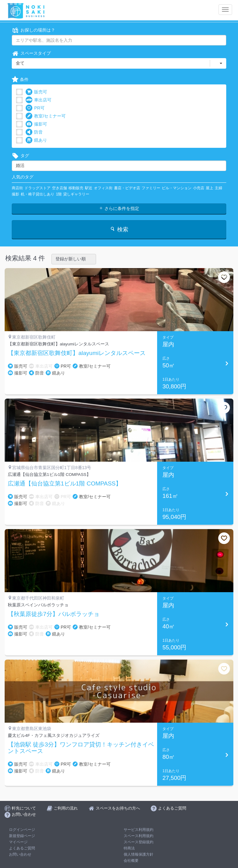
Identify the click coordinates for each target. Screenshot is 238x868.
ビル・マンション (177, 188)
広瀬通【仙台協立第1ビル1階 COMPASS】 (65, 484)
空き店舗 (59, 188)
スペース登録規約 (139, 842)
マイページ (18, 842)
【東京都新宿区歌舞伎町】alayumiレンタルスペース (77, 353)
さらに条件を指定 (119, 208)
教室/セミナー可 (46, 116)
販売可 (36, 92)
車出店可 (38, 100)
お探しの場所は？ (33, 30)
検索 (119, 229)
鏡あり (36, 140)
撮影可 (36, 124)
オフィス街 (103, 188)
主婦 (218, 188)
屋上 (209, 188)
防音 (34, 132)
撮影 (15, 194)
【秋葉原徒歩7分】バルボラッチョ (54, 614)
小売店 (199, 188)
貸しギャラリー (76, 194)
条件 (20, 80)
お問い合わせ (20, 854)
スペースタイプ (31, 53)
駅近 (89, 188)
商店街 (17, 188)
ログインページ (22, 830)
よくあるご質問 (22, 848)
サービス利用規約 (139, 830)
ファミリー (151, 188)
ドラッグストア (37, 188)
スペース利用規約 (139, 836)
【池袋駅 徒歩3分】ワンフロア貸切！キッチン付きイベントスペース (81, 748)
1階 (59, 194)
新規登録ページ (22, 836)
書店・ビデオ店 (127, 188)
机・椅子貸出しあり (37, 194)
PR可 (35, 108)
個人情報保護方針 (139, 854)
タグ (20, 156)
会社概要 (131, 861)
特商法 (129, 848)
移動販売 (76, 188)
